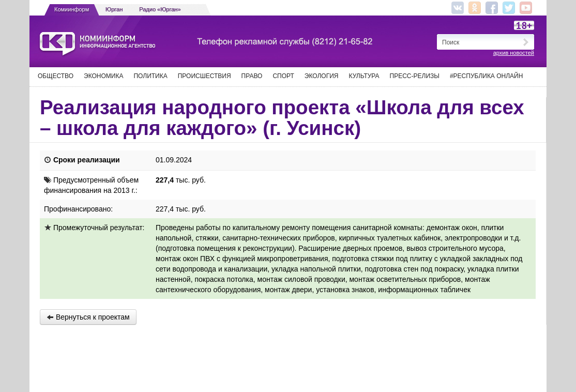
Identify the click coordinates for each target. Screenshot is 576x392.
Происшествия (204, 76)
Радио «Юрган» (160, 9)
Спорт (283, 76)
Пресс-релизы (415, 76)
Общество (56, 76)
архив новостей (514, 53)
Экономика (103, 76)
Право (252, 76)
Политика (150, 76)
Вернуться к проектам (88, 317)
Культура (364, 76)
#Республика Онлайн (486, 76)
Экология (322, 76)
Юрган (114, 9)
